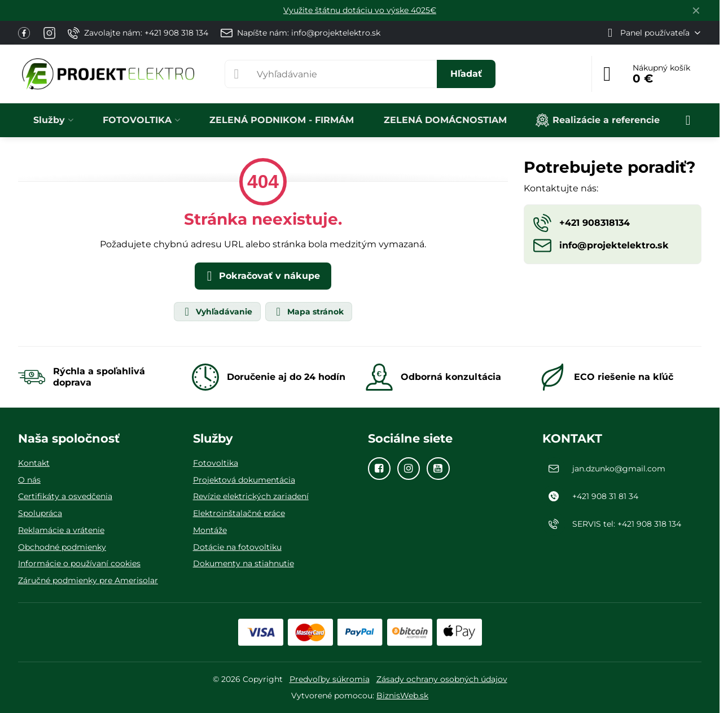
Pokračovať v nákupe (261, 276)
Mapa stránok (308, 312)
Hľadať (466, 74)
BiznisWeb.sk (402, 695)
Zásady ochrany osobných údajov (442, 679)
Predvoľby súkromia (330, 679)
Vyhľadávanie (217, 312)
